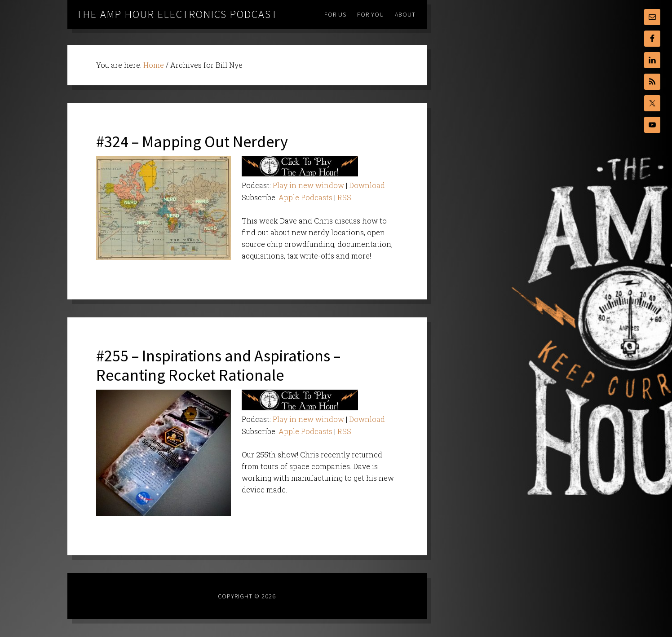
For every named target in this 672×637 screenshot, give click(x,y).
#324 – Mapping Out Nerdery (192, 142)
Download (367, 185)
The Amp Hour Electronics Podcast (177, 14)
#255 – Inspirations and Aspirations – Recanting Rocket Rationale (218, 365)
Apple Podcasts (305, 197)
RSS (344, 197)
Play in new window (308, 185)
